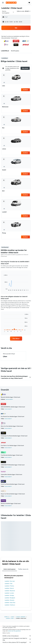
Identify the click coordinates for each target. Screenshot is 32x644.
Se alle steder (9, 399)
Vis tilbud (26, 90)
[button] (3, 3)
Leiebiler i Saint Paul (10, 603)
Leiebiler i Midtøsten (21, 617)
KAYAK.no (7, 617)
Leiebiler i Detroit (9, 588)
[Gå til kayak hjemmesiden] (11, 3)
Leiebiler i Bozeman (10, 591)
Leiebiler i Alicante (9, 600)
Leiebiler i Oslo (9, 584)
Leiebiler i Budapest (10, 598)
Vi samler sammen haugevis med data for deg (17, 639)
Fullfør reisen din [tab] (23, 569)
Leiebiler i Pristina (9, 586)
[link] (16, 339)
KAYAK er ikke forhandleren (17, 636)
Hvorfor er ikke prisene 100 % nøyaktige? (17, 642)
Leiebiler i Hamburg (10, 605)
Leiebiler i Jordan (10, 618)
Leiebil (12, 617)
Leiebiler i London (9, 593)
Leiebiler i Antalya (9, 595)
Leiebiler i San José (10, 581)
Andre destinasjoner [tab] (10, 569)
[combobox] (8, 12)
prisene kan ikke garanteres (14, 631)
